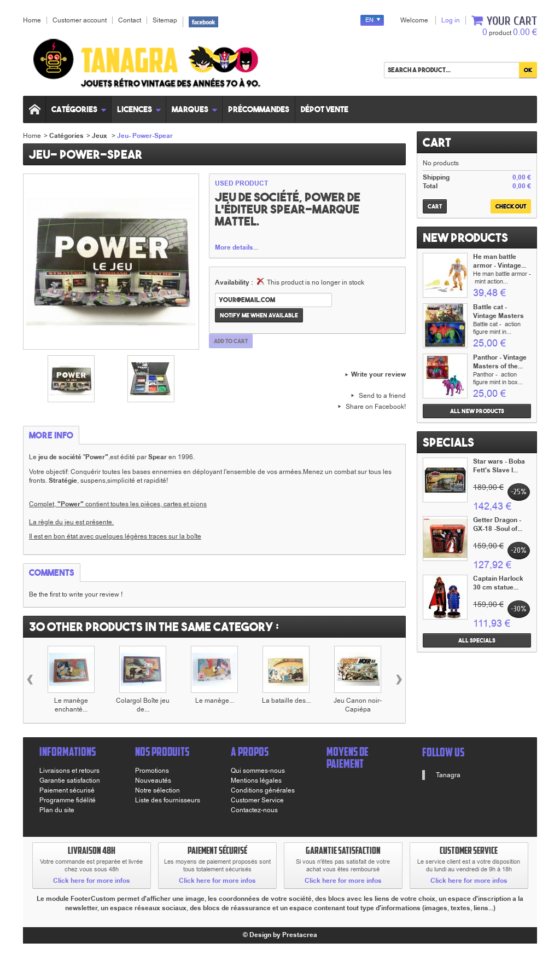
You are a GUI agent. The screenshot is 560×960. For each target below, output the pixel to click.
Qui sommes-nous (258, 771)
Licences (139, 109)
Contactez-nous (254, 810)
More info (51, 435)
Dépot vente (325, 109)
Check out (511, 206)
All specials (477, 640)
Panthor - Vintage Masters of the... (500, 362)
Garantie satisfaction (70, 780)
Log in (451, 20)
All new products (477, 411)
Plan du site (57, 810)
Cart (437, 142)
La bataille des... (286, 701)
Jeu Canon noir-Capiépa (358, 705)
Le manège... (215, 701)
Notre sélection (157, 790)
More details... (237, 248)
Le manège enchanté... (71, 705)
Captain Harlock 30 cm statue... (498, 583)
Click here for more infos (92, 881)
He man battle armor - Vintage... (500, 261)
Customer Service (257, 800)
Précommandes (259, 109)
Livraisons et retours (69, 771)
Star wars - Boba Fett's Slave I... (499, 466)
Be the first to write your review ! (76, 594)
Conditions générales (263, 790)
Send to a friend (382, 396)
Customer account (80, 20)
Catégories (79, 109)
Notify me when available (259, 315)
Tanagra (448, 775)
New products (465, 238)
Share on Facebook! (376, 407)
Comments (52, 572)
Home (32, 136)
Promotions (152, 771)
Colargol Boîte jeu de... (143, 705)
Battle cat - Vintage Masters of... (498, 316)
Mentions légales (256, 780)
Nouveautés (153, 780)
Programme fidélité (68, 800)
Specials (448, 442)
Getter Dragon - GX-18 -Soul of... (498, 525)
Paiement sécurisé (67, 790)
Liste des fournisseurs (168, 800)
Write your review (378, 375)
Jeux (100, 136)
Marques (195, 109)
